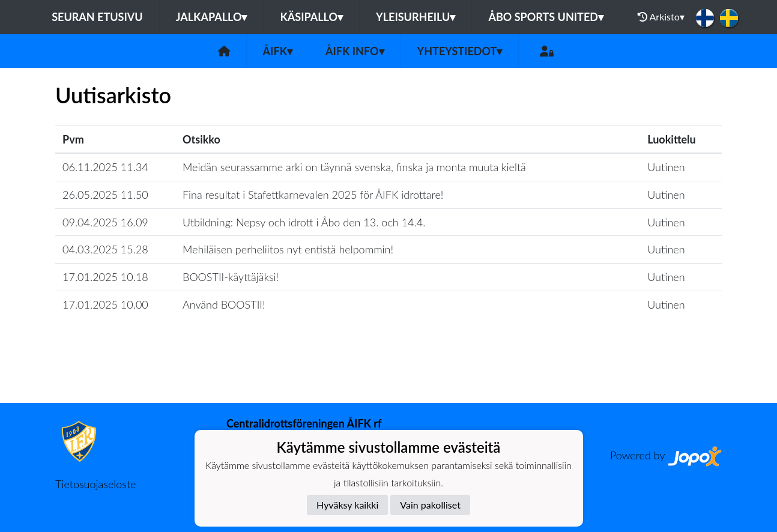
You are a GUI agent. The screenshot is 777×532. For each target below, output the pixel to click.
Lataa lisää (388, 377)
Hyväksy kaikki (347, 505)
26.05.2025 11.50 (105, 195)
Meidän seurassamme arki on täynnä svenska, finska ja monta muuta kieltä (354, 167)
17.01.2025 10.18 (105, 277)
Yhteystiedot (460, 51)
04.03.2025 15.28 (105, 249)
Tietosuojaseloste (95, 484)
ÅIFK (278, 51)
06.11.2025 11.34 (105, 167)
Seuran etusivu (97, 17)
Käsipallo (311, 17)
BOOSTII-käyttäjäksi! (231, 277)
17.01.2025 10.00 (105, 304)
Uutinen (666, 167)
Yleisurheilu (416, 17)
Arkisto (661, 17)
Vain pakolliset (430, 505)
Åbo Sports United (546, 17)
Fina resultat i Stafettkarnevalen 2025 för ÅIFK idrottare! (313, 195)
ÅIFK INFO (355, 51)
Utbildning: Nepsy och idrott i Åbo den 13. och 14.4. (304, 222)
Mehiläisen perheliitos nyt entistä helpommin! (288, 249)
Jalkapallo (212, 17)
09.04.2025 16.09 (105, 222)
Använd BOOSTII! (224, 304)
